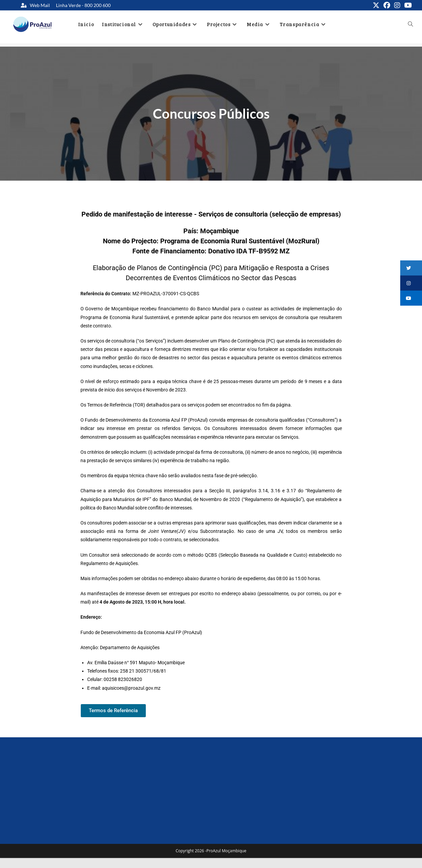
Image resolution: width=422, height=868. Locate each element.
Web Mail (40, 5)
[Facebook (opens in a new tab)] (387, 5)
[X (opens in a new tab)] (376, 5)
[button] (411, 268)
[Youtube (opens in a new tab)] (407, 5)
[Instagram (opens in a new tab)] (397, 5)
